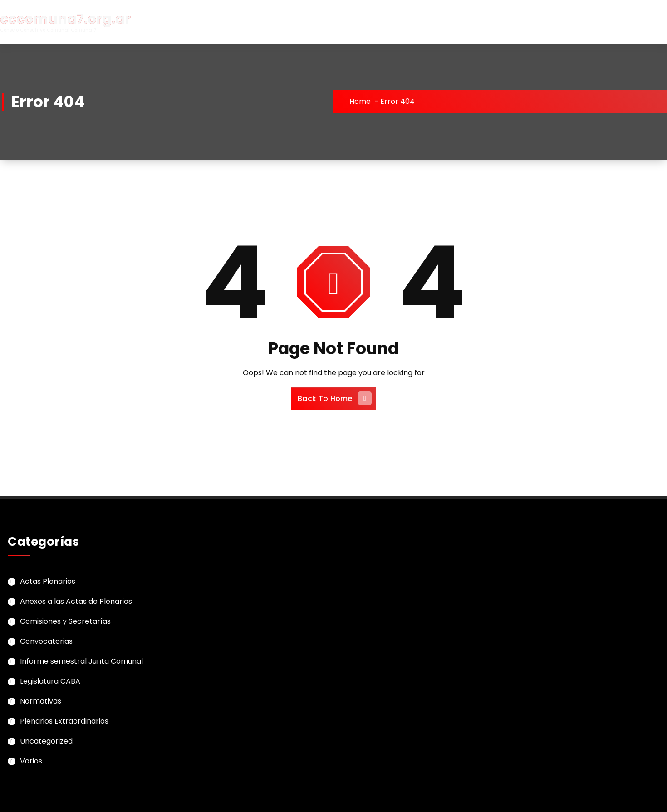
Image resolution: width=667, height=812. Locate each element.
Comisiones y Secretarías (65, 621)
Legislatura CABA (50, 681)
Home (360, 101)
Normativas (41, 701)
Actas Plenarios (48, 581)
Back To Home (335, 398)
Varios (31, 761)
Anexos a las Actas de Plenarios (76, 601)
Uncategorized (46, 741)
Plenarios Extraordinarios (64, 721)
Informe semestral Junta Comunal (81, 661)
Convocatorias (46, 641)
